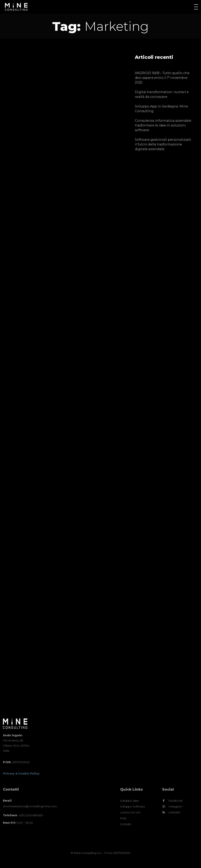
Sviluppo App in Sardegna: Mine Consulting (161, 109)
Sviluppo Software (133, 806)
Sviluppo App (129, 801)
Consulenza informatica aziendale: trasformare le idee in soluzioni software (163, 125)
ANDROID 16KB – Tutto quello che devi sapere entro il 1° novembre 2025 (162, 78)
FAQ (123, 818)
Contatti (126, 824)
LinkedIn (174, 812)
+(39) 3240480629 (31, 815)
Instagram (175, 807)
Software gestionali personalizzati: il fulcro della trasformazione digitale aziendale (163, 144)
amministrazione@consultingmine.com (30, 806)
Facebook (175, 801)
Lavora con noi (130, 812)
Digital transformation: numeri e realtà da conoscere (162, 94)
